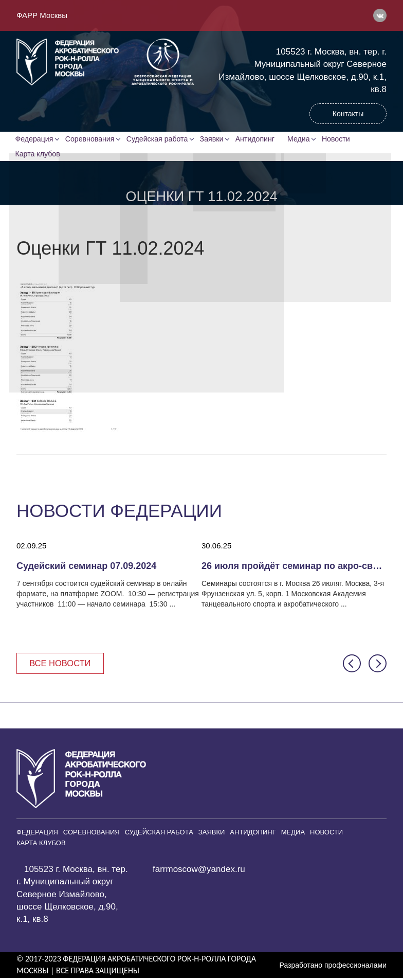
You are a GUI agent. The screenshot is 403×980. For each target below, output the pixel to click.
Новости (341, 139)
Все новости (61, 665)
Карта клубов (39, 155)
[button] (352, 665)
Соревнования (91, 139)
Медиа (304, 139)
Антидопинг (258, 139)
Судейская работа (159, 139)
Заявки (214, 139)
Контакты (348, 114)
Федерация (35, 139)
